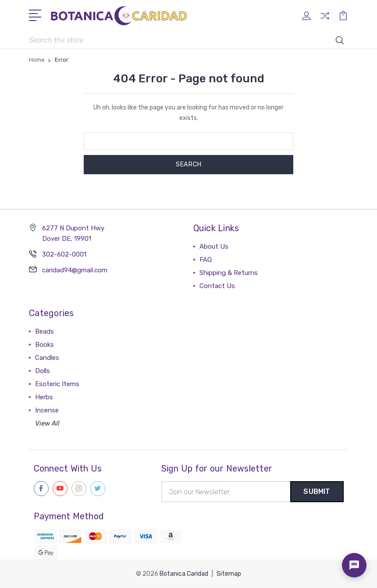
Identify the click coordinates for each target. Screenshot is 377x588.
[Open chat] (354, 565)
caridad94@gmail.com (75, 270)
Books (44, 344)
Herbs (44, 397)
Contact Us (217, 285)
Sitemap (229, 574)
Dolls (43, 370)
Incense (47, 410)
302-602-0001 (64, 254)
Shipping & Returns (229, 272)
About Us (214, 246)
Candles (47, 357)
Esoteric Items (57, 384)
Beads (44, 331)
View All (47, 423)
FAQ (206, 259)
